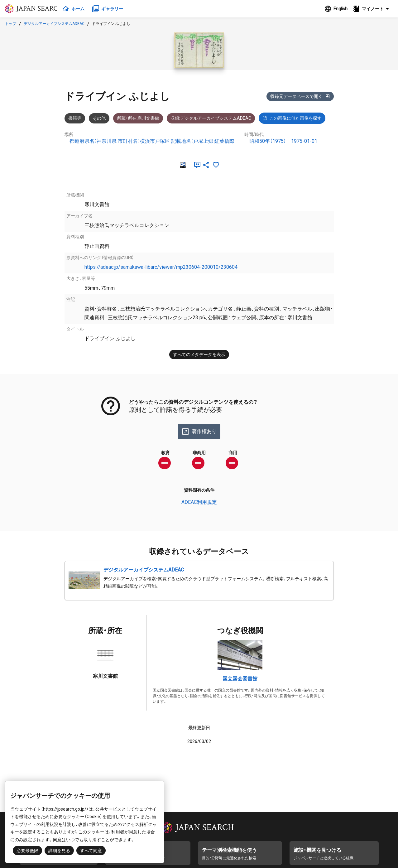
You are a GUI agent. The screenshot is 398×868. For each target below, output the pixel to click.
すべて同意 (91, 851)
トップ (11, 24)
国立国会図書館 (240, 679)
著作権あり (199, 432)
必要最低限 (27, 851)
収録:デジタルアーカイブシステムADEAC (211, 118)
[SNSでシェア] (206, 165)
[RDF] (182, 165)
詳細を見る (59, 851)
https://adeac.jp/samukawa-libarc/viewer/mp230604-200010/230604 (161, 267)
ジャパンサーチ (35, 9)
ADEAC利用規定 (199, 502)
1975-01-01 (304, 141)
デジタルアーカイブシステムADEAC (54, 24)
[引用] (196, 165)
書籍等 (75, 118)
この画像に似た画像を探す (292, 118)
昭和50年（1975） (268, 141)
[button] (373, 9)
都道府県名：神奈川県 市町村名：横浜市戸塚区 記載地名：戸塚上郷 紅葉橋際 (152, 141)
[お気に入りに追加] (216, 165)
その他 (99, 118)
